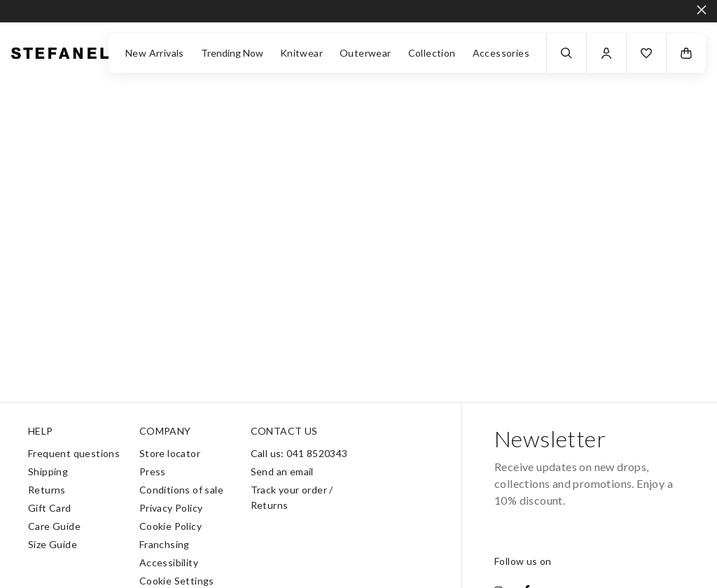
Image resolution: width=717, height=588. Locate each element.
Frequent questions (74, 453)
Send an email (282, 471)
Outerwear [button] (366, 53)
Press (153, 471)
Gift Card (50, 508)
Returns (47, 490)
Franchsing (165, 544)
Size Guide (53, 544)
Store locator (170, 453)
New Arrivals (155, 53)
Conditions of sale (181, 490)
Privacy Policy (171, 508)
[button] (646, 53)
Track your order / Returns (292, 497)
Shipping (48, 471)
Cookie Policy (170, 526)
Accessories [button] (501, 53)
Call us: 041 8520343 (299, 453)
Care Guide (54, 526)
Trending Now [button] (232, 53)
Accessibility (169, 562)
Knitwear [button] (301, 53)
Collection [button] (432, 53)
